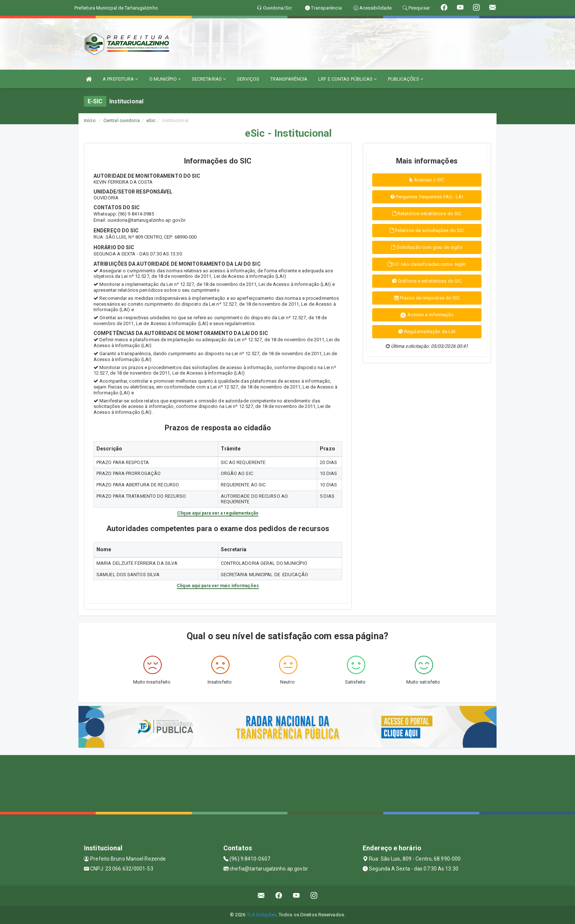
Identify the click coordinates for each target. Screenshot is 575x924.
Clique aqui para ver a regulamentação (218, 513)
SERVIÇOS (248, 79)
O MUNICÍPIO (165, 79)
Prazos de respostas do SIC (427, 298)
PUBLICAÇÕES (406, 79)
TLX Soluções (262, 915)
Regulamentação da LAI (427, 332)
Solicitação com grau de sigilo (427, 247)
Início (90, 120)
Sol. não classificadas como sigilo (427, 264)
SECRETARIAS (209, 79)
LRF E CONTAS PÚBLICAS (347, 79)
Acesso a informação (427, 315)
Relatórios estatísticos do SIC (427, 213)
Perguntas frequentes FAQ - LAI (427, 197)
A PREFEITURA (120, 79)
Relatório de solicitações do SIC (427, 230)
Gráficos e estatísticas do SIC (427, 281)
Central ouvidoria (122, 120)
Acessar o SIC (427, 180)
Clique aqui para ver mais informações (218, 586)
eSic (151, 120)
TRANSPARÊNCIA (289, 79)
